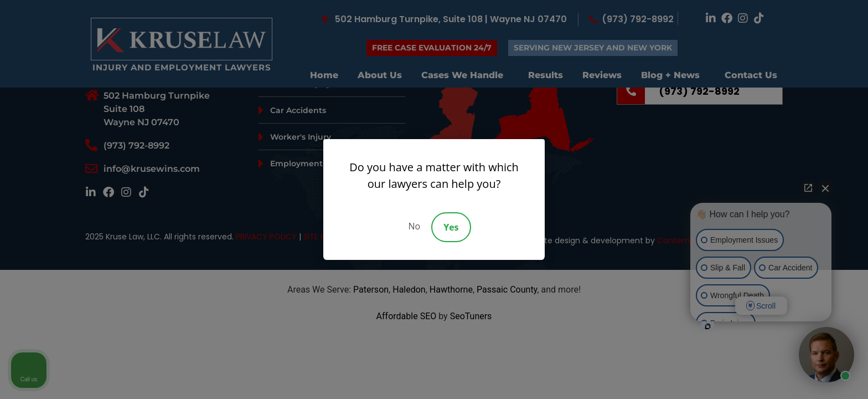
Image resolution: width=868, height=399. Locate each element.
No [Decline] (414, 226)
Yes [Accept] (451, 227)
